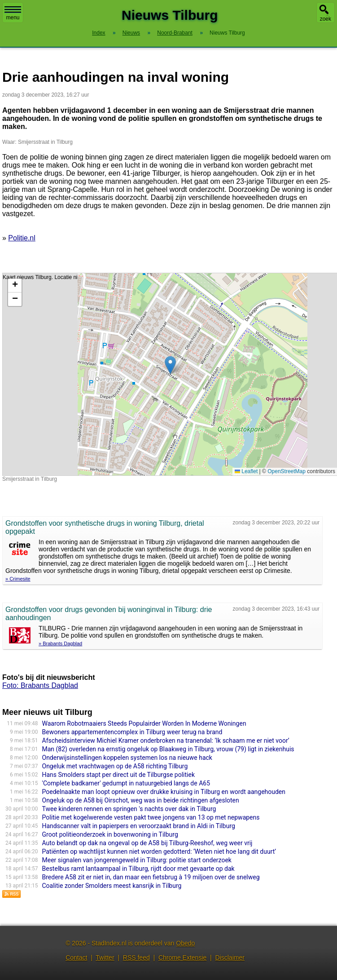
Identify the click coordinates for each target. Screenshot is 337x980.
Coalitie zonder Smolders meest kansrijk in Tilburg (112, 886)
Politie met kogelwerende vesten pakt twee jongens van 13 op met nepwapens (151, 817)
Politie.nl (22, 238)
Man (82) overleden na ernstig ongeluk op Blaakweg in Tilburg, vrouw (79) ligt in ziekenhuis (168, 749)
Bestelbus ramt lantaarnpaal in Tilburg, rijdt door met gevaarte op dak (138, 869)
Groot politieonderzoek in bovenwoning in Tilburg (110, 834)
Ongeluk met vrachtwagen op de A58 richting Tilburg (115, 766)
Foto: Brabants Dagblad (40, 685)
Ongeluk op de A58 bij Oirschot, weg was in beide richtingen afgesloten (141, 800)
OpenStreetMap (287, 471)
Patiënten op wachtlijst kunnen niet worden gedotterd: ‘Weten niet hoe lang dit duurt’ (159, 851)
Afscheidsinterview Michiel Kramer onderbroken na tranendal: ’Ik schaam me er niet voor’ (166, 741)
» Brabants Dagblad (60, 643)
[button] (170, 365)
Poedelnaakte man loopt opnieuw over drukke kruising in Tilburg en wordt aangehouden (164, 792)
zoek (326, 19)
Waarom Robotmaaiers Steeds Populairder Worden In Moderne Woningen (144, 723)
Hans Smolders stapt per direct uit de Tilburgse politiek (119, 775)
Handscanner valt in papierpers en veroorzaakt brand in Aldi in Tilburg (139, 826)
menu (13, 13)
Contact (76, 958)
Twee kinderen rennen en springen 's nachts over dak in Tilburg (129, 809)
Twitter (105, 958)
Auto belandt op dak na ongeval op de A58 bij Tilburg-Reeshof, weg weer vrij (147, 843)
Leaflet (246, 471)
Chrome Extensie (182, 958)
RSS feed (136, 958)
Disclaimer (230, 958)
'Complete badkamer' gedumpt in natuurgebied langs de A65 (126, 783)
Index (98, 33)
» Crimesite (18, 579)
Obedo (185, 943)
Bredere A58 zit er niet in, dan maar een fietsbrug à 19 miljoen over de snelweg (151, 877)
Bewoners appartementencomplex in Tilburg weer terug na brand (132, 732)
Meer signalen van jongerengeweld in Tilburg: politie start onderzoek (137, 860)
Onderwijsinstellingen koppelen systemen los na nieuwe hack (127, 758)
